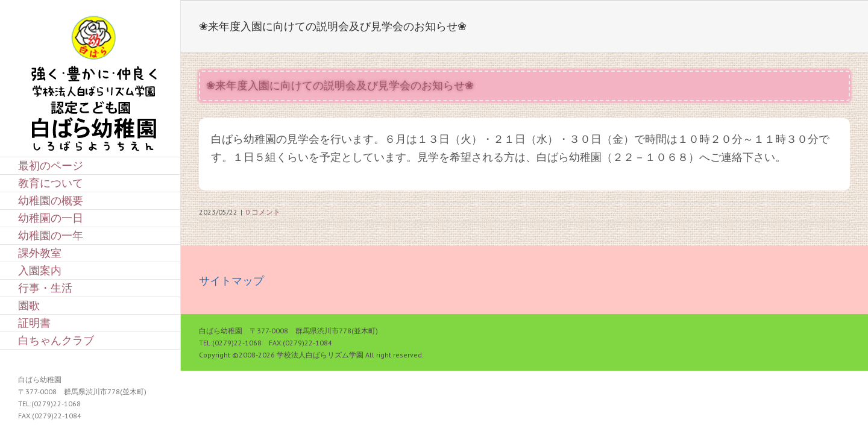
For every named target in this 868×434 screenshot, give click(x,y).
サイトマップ (231, 281)
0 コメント (263, 212)
